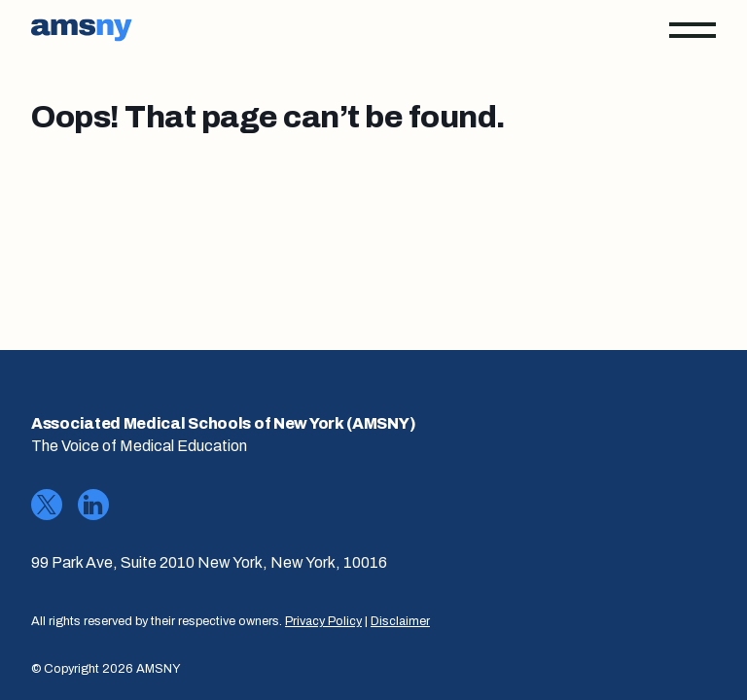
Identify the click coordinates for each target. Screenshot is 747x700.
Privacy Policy (323, 621)
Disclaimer (400, 621)
